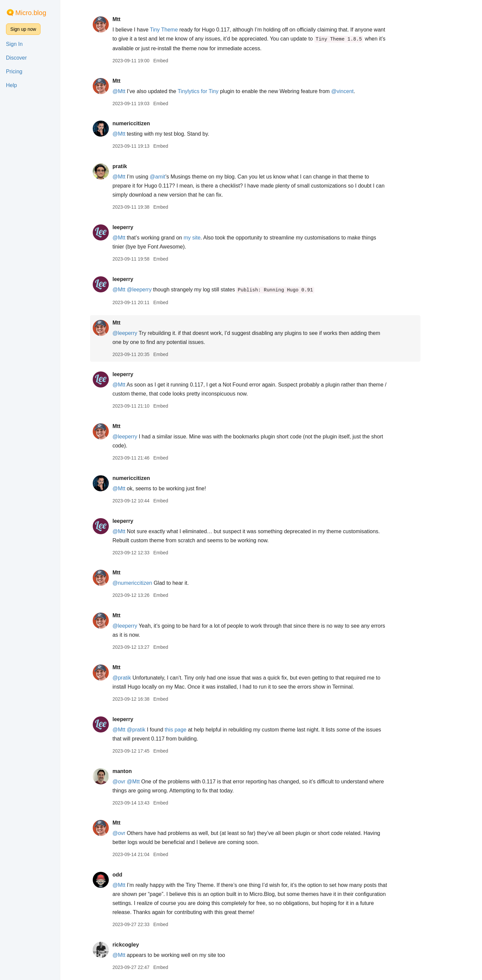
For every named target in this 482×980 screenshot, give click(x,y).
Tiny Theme (180, 30)
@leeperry (155, 290)
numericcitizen (147, 123)
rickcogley (141, 945)
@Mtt (135, 91)
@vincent (358, 91)
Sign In (14, 44)
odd (133, 875)
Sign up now (23, 29)
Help (12, 85)
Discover (16, 58)
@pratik (137, 678)
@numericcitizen (148, 583)
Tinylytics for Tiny (214, 91)
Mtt (132, 19)
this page (192, 730)
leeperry (139, 227)
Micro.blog (31, 13)
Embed (176, 61)
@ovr (135, 782)
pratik (136, 166)
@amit (173, 177)
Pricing (14, 72)
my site (208, 238)
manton (138, 771)
